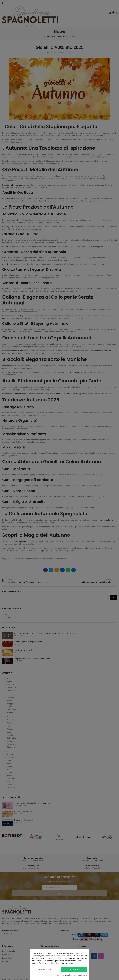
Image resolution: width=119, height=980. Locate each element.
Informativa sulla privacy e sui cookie (72, 975)
